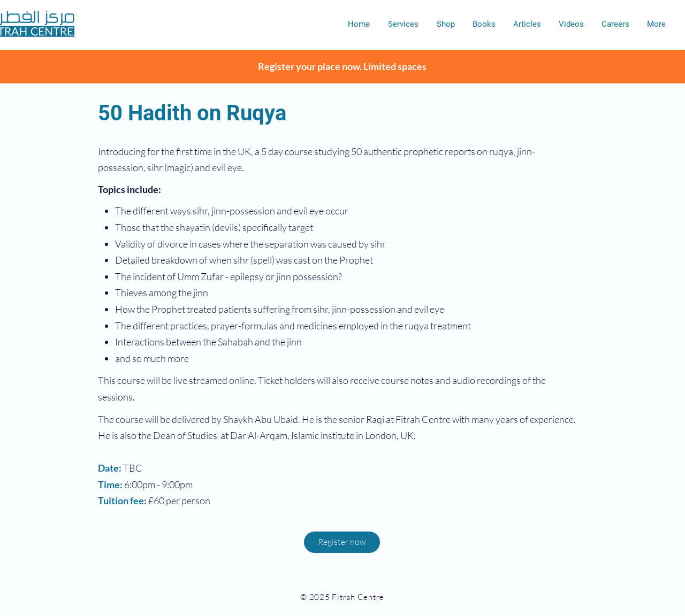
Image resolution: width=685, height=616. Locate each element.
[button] (403, 24)
